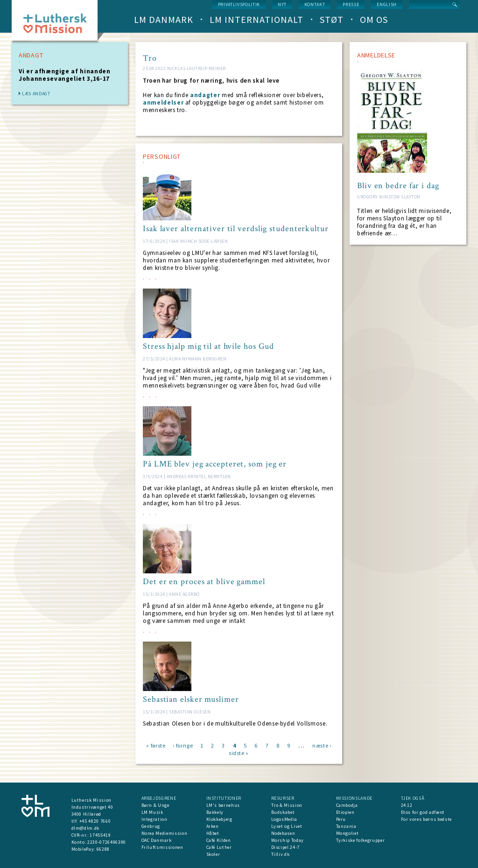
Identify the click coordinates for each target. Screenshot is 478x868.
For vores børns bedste (426, 819)
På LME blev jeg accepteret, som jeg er (215, 464)
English (387, 4)
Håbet (213, 833)
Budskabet (283, 812)
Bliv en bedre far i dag (398, 186)
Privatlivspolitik (239, 4)
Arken (213, 826)
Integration (155, 819)
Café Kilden (219, 840)
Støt (332, 19)
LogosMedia (285, 819)
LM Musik (152, 812)
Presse (351, 4)
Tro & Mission (287, 805)
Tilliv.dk (281, 854)
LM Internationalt (257, 19)
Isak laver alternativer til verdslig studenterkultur (236, 229)
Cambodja (347, 805)
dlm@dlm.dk (86, 828)
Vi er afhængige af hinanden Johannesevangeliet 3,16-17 (65, 75)
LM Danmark (164, 19)
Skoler (213, 854)
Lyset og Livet (287, 826)
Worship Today (288, 840)
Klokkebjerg (219, 819)
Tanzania (346, 826)
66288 (103, 849)
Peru (341, 819)
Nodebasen (283, 833)
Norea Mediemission (165, 833)
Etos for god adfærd (423, 812)
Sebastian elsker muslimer (191, 699)
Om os (374, 19)
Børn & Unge (155, 805)
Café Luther (219, 847)
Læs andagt (36, 94)
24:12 (407, 805)
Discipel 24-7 (285, 847)
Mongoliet (348, 833)
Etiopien (345, 812)
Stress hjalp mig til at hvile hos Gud (208, 346)
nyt (282, 4)
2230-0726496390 (107, 842)
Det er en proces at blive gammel (204, 582)
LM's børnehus (223, 805)
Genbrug (151, 826)
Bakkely (215, 812)
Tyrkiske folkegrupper (361, 840)
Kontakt (315, 4)
